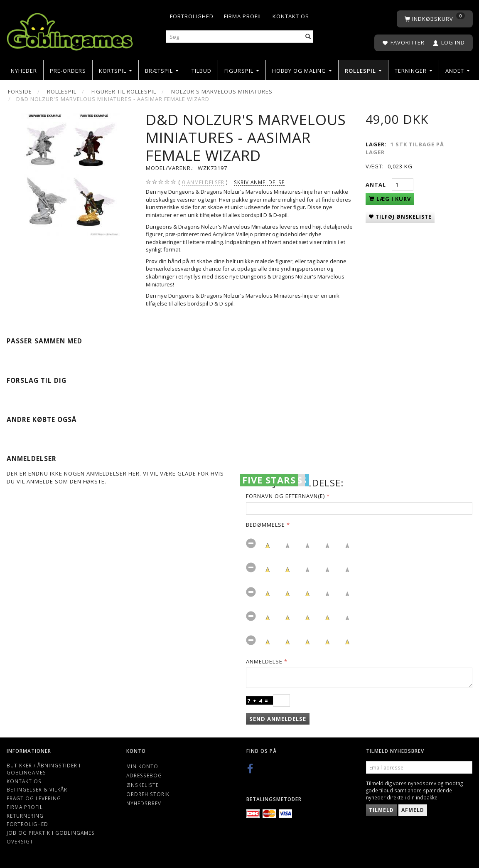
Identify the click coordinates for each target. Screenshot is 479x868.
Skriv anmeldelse (259, 182)
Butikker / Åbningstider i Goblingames (44, 769)
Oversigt (20, 841)
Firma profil (243, 16)
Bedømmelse (265, 525)
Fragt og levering (34, 798)
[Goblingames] (70, 30)
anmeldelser (203, 182)
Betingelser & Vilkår (37, 789)
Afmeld (413, 810)
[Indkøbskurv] (435, 19)
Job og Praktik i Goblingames (51, 833)
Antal (377, 185)
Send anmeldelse (278, 719)
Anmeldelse (264, 661)
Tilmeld (381, 810)
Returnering (25, 816)
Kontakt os (291, 16)
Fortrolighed (192, 16)
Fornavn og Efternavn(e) (285, 496)
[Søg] (308, 37)
